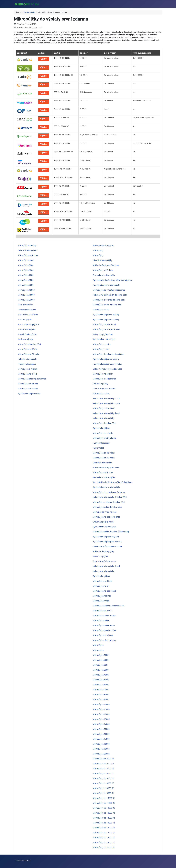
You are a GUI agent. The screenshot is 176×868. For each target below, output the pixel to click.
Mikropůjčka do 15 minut (104, 453)
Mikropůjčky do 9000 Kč (103, 793)
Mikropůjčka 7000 (26, 275)
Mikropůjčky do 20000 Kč (104, 847)
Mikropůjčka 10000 (26, 290)
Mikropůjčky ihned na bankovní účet (108, 354)
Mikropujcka (98, 650)
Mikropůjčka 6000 (26, 270)
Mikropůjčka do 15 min (28, 384)
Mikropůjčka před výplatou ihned (32, 379)
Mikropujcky (98, 250)
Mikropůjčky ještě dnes (103, 270)
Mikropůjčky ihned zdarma (104, 379)
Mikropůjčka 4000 (26, 260)
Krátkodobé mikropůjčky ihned (106, 265)
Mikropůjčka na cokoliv (103, 611)
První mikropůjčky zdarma (104, 389)
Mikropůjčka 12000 (101, 714)
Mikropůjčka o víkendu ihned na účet (109, 502)
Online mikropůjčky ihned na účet (107, 369)
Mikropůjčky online (101, 394)
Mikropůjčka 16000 (101, 734)
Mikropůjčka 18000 (101, 744)
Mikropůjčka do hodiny (28, 389)
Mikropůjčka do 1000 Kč (103, 759)
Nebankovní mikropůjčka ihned (106, 566)
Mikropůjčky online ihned (104, 408)
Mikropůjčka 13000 (101, 719)
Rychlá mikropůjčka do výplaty (106, 537)
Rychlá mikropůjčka (101, 576)
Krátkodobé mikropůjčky (103, 551)
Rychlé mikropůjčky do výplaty (106, 359)
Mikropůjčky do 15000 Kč (104, 823)
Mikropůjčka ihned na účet (29, 344)
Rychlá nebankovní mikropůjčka (107, 487)
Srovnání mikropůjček (27, 334)
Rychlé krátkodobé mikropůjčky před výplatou (113, 280)
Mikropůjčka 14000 (101, 724)
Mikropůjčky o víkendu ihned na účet (109, 300)
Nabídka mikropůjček (27, 359)
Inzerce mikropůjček (27, 329)
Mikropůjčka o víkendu (28, 369)
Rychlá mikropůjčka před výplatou (108, 542)
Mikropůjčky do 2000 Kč (103, 764)
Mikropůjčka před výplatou (104, 640)
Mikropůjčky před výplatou (104, 438)
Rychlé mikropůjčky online (29, 394)
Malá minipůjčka (25, 320)
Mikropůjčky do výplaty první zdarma (109, 492)
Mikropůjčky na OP (101, 310)
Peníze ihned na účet (27, 310)
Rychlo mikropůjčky (101, 443)
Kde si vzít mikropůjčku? (28, 325)
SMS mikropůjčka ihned (103, 522)
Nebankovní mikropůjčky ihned (106, 413)
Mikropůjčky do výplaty (103, 433)
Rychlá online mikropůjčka (104, 527)
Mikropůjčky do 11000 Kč (104, 803)
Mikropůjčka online (101, 621)
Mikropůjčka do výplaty (103, 635)
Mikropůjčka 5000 (26, 265)
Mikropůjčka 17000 (101, 739)
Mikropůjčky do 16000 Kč (104, 828)
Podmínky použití (23, 860)
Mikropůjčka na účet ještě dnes (106, 517)
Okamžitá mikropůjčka (28, 250)
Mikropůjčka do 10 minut (104, 458)
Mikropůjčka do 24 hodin (29, 354)
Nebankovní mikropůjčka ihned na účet (110, 497)
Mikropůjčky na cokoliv (103, 374)
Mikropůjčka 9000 (26, 285)
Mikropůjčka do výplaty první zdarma (109, 290)
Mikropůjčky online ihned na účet (107, 305)
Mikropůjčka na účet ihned (104, 591)
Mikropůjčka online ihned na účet (107, 507)
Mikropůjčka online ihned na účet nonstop (111, 532)
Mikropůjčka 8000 (26, 280)
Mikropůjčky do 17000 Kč (104, 833)
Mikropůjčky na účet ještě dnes (106, 329)
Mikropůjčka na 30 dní (27, 349)
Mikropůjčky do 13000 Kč (104, 813)
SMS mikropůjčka (101, 556)
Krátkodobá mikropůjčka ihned (106, 468)
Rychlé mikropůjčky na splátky (106, 315)
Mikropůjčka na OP (101, 586)
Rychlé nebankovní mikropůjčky (107, 285)
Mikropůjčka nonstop (27, 246)
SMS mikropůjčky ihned (103, 334)
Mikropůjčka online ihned (104, 625)
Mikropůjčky (98, 255)
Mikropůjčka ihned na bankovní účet (109, 606)
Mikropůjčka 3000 (101, 670)
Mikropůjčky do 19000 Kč (104, 843)
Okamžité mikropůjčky (103, 260)
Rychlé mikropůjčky (101, 428)
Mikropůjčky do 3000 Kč (103, 769)
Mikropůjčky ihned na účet (104, 423)
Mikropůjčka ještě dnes (28, 255)
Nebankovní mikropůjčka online (107, 403)
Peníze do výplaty (25, 339)
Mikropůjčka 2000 (101, 660)
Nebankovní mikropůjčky (104, 418)
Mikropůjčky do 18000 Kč (104, 838)
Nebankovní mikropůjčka (104, 571)
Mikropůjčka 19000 (101, 749)
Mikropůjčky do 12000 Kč (104, 808)
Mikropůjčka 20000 (26, 300)
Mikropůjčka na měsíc (27, 374)
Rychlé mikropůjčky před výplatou (107, 364)
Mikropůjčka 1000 (101, 655)
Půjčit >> (44, 59)
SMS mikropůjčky (100, 384)
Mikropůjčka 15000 (26, 295)
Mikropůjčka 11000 (101, 709)
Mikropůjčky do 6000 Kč (103, 783)
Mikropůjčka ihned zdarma (104, 616)
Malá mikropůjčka (26, 305)
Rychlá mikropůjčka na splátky (106, 320)
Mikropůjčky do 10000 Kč (104, 798)
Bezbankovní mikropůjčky (104, 275)
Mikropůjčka (98, 645)
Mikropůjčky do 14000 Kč (104, 818)
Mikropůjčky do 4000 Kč (103, 774)
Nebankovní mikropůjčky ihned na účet (110, 295)
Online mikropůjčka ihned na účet (107, 547)
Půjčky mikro (98, 448)
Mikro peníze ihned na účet (105, 512)
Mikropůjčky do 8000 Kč (103, 788)
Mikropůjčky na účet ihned (104, 325)
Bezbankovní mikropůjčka (104, 477)
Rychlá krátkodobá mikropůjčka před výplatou (113, 482)
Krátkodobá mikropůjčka (104, 246)
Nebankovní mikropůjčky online (106, 399)
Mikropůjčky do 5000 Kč (103, 778)
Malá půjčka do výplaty (28, 315)
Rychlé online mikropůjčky (104, 339)
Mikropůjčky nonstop (102, 344)
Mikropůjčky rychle (101, 349)
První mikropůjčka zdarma (104, 561)
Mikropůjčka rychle (101, 601)
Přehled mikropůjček (27, 364)
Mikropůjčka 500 (100, 665)
